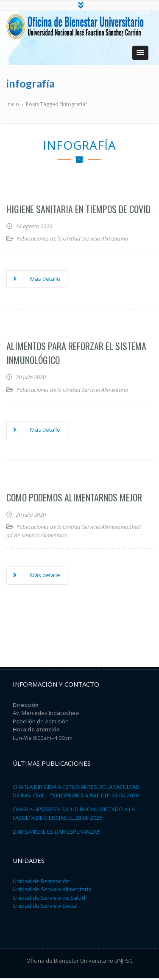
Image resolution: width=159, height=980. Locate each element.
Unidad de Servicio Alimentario (52, 891)
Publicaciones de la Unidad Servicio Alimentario (72, 240)
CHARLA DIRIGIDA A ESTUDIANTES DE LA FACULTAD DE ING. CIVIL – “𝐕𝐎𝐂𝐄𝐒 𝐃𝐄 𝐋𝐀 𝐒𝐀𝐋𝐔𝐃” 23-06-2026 (76, 793)
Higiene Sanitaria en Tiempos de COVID (78, 211)
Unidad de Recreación (41, 883)
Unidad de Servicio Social (45, 907)
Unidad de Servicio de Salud (49, 899)
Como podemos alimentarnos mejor (74, 499)
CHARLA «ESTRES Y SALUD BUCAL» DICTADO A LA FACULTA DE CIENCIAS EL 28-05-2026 (74, 815)
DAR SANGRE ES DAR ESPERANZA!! (56, 833)
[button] (140, 55)
